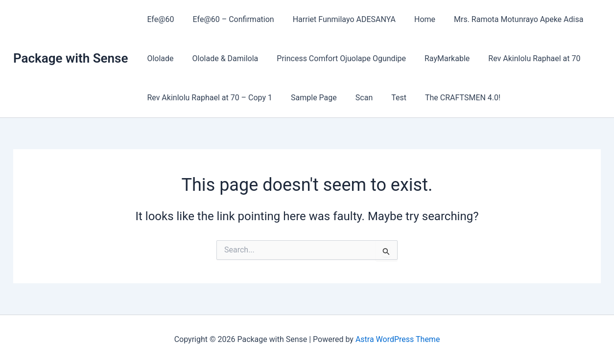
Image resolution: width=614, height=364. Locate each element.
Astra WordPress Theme (398, 339)
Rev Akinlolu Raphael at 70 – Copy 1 (208, 98)
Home (414, 19)
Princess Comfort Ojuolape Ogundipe (334, 58)
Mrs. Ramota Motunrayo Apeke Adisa (505, 19)
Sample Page (309, 98)
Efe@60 (159, 19)
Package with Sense (71, 58)
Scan (357, 98)
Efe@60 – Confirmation (229, 19)
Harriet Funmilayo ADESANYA (337, 19)
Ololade (159, 58)
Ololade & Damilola (221, 58)
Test (389, 98)
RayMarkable (437, 58)
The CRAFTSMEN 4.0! (449, 98)
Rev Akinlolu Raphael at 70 (521, 58)
